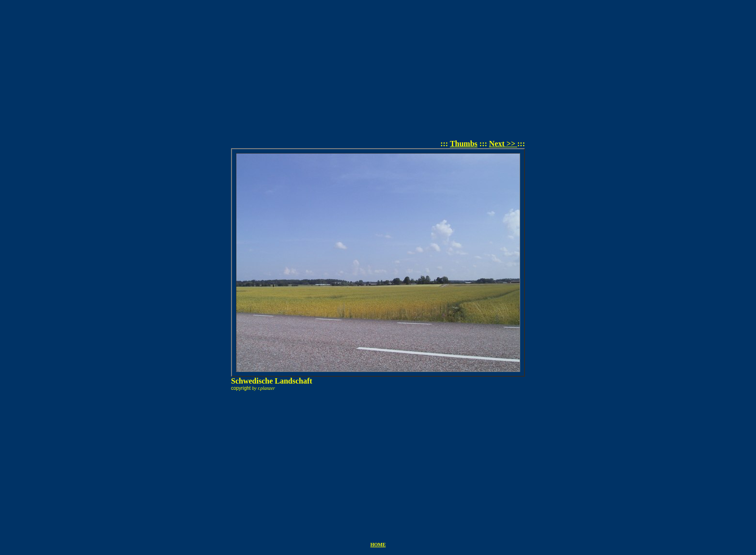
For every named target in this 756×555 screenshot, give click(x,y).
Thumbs (464, 144)
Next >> (503, 144)
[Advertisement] (378, 72)
